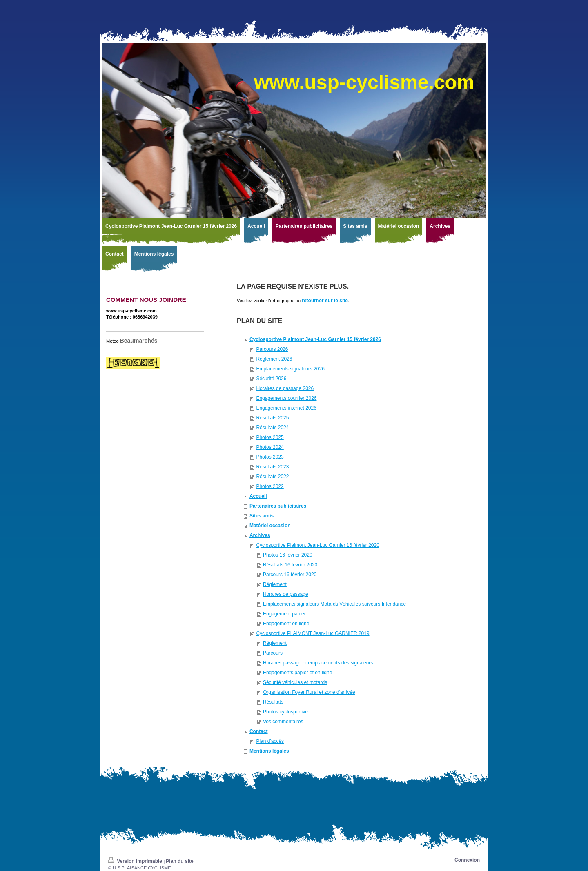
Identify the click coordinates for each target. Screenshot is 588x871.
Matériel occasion (270, 526)
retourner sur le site (325, 301)
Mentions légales (269, 751)
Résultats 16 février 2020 (290, 565)
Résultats (273, 702)
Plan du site (179, 861)
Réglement (275, 584)
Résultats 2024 (272, 428)
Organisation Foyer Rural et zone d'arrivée (309, 692)
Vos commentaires (283, 722)
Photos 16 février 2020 (288, 555)
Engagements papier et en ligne (297, 673)
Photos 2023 (270, 457)
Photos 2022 (270, 486)
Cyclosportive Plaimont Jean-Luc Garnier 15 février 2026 (315, 339)
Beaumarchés (139, 341)
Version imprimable (136, 861)
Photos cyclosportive (285, 712)
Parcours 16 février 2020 (290, 575)
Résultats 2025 (272, 418)
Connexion (467, 860)
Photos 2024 (270, 447)
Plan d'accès (270, 741)
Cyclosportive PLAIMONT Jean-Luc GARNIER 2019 (313, 633)
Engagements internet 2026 (286, 408)
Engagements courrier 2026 (286, 398)
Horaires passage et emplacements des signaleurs (318, 663)
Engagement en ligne (286, 624)
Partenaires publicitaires (278, 506)
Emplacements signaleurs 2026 (290, 369)
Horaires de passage (286, 594)
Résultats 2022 (272, 477)
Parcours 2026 (272, 349)
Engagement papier (284, 614)
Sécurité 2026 (271, 379)
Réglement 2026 (274, 359)
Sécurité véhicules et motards (295, 682)
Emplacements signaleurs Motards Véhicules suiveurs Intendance (334, 604)
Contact (259, 731)
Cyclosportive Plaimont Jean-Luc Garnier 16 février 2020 (317, 545)
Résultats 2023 (272, 467)
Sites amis (262, 516)
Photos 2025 (270, 437)
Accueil (258, 496)
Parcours (273, 653)
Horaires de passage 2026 (285, 388)
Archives (260, 535)
